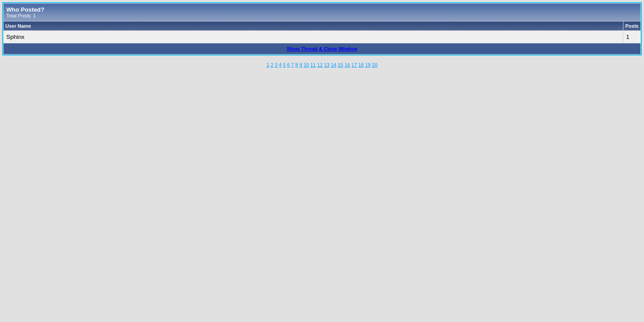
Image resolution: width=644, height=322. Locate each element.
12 (320, 65)
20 (375, 65)
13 (327, 65)
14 (334, 65)
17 (354, 65)
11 (313, 65)
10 (306, 65)
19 (368, 65)
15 (340, 65)
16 (347, 65)
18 (361, 65)
